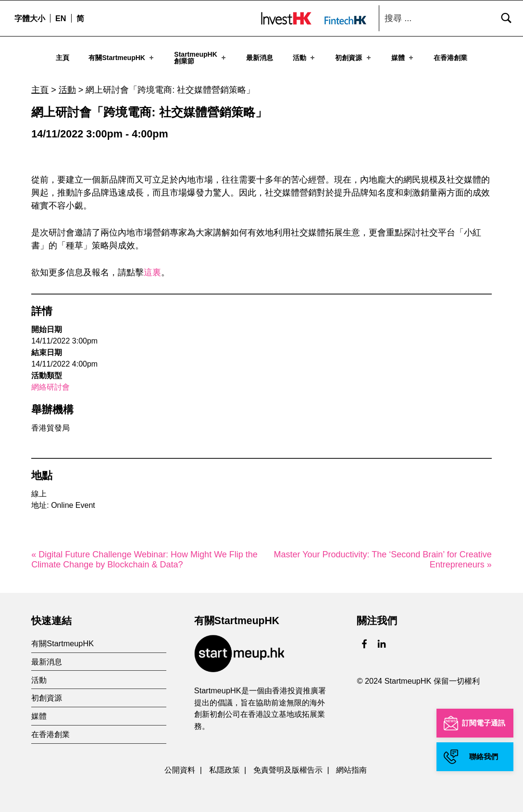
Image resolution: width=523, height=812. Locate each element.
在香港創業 (450, 57)
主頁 (62, 57)
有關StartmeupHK (122, 57)
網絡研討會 (50, 385)
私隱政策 (224, 767)
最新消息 (260, 57)
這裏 (152, 270)
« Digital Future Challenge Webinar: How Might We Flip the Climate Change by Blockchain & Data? (144, 557)
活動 (305, 57)
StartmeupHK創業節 (201, 57)
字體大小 (30, 18)
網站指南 (351, 767)
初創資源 (354, 57)
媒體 (403, 57)
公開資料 (180, 767)
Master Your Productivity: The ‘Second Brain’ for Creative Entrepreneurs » (383, 557)
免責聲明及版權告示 (288, 767)
